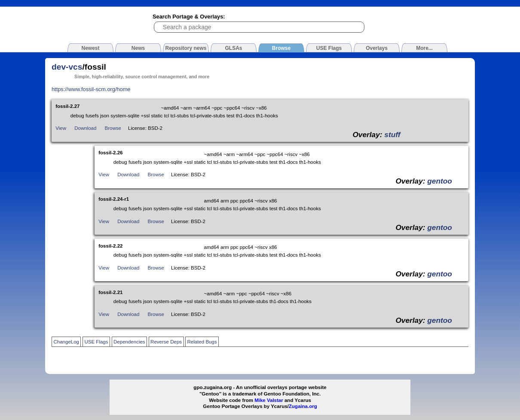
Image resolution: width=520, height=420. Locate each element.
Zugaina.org (303, 406)
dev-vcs (67, 67)
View (61, 128)
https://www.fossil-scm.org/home (91, 89)
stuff (392, 135)
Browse (113, 128)
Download (85, 128)
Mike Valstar (269, 400)
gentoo (440, 181)
